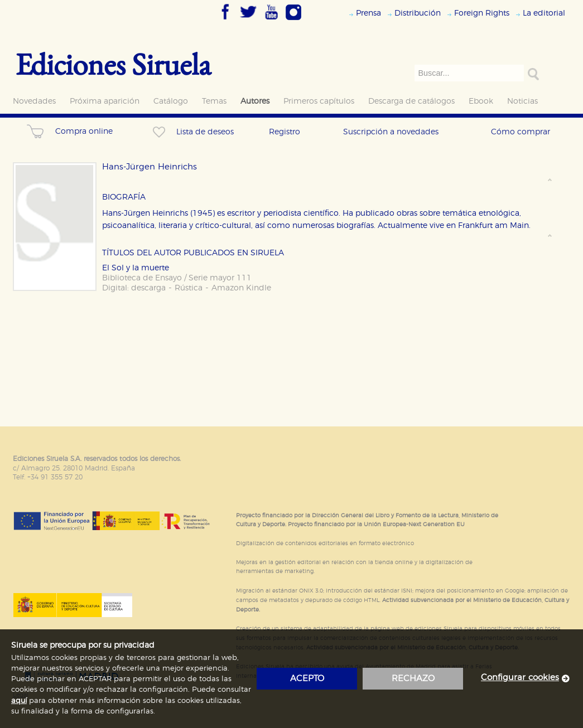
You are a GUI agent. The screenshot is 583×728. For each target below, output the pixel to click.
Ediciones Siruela (113, 64)
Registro (285, 132)
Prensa (368, 13)
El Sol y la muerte (136, 268)
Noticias (522, 101)
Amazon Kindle (241, 288)
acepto (307, 679)
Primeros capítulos (319, 101)
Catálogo (171, 101)
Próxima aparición (105, 101)
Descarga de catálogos (411, 101)
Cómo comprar (521, 132)
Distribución (418, 13)
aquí (19, 701)
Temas (214, 101)
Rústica (189, 288)
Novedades (34, 101)
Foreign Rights (482, 13)
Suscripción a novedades (391, 132)
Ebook (481, 101)
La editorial (544, 13)
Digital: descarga (134, 288)
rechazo (413, 679)
